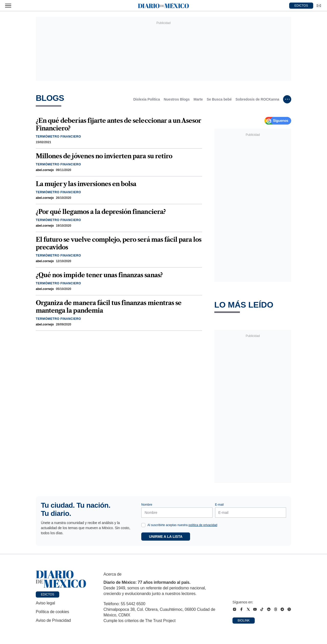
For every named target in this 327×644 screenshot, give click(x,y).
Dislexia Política (147, 99)
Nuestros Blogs (177, 99)
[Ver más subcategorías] (287, 99)
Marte (198, 99)
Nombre (147, 505)
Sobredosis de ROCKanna (257, 99)
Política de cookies (52, 612)
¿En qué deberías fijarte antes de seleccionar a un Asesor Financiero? (118, 124)
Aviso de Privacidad (53, 620)
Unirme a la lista (166, 537)
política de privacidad (203, 525)
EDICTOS (301, 6)
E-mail (219, 505)
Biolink (244, 621)
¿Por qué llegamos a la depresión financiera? (101, 212)
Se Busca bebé (219, 99)
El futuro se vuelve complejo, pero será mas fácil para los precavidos (119, 243)
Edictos (48, 594)
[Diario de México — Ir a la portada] (163, 6)
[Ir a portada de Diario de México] (61, 579)
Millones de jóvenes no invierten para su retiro (104, 156)
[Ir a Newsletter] (319, 6)
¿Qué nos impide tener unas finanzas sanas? (99, 275)
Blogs (50, 98)
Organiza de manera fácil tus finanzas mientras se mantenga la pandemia (109, 307)
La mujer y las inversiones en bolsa (86, 184)
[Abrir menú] (8, 6)
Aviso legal (45, 603)
